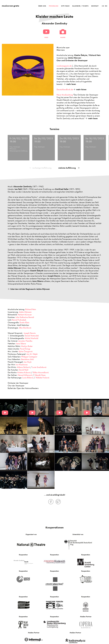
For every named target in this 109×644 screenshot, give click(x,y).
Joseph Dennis (30, 333)
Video (46, 37)
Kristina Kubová (24, 372)
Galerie (63, 37)
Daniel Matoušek (32, 335)
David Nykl (24, 369)
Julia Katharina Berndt (25, 317)
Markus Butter (27, 346)
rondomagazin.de (64, 66)
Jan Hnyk (28, 362)
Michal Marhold (31, 338)
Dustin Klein (24, 322)
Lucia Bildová (28, 377)
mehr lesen (71, 84)
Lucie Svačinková (39, 367)
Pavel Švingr (25, 348)
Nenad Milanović (25, 375)
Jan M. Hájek (32, 354)
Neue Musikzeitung (65, 95)
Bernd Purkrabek (19, 319)
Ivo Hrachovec (22, 364)
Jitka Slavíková (25, 327)
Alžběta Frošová (42, 377)
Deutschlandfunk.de (65, 89)
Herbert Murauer (25, 314)
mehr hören (81, 89)
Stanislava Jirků (27, 359)
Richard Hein (31, 309)
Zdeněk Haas (40, 375)
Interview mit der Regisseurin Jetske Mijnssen (30, 289)
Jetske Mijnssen (25, 312)
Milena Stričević (23, 367)
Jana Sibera (21, 343)
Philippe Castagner (29, 356)
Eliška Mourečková (41, 372)
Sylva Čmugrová (26, 351)
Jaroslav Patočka (25, 341)
